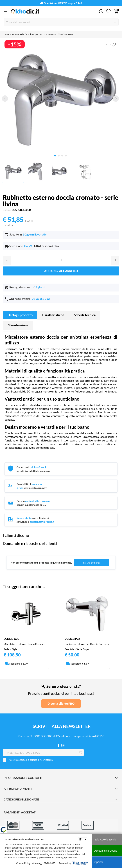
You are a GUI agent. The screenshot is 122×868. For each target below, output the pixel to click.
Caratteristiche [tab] (53, 315)
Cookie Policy (23, 863)
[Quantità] (61, 260)
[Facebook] (59, 745)
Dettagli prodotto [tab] (20, 315)
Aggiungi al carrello (61, 271)
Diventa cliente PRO (61, 704)
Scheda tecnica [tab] (85, 315)
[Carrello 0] (116, 11)
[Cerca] (61, 22)
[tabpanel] (60, 98)
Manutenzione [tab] (18, 325)
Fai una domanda (92, 563)
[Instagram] (63, 745)
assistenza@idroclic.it (42, 522)
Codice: (7, 210)
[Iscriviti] (80, 753)
